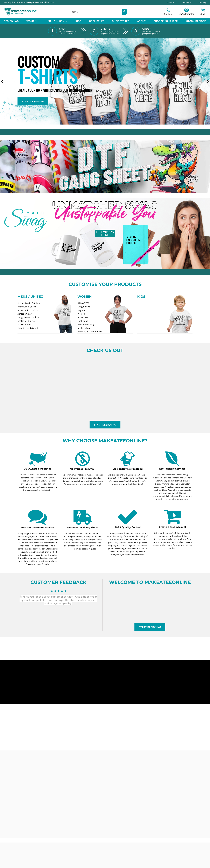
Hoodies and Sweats (28, 328)
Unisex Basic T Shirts (29, 303)
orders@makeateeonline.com (40, 2)
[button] (33, 21)
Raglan (81, 310)
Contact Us (187, 2)
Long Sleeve (84, 307)
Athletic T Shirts (26, 321)
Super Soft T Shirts (28, 310)
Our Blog (203, 2)
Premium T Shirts (27, 307)
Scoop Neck (84, 317)
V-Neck (81, 314)
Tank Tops (83, 321)
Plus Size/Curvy (86, 324)
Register (190, 14)
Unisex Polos (24, 324)
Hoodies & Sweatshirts (90, 332)
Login (182, 14)
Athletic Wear (24, 314)
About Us (171, 2)
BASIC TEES (83, 303)
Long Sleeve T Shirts (28, 317)
